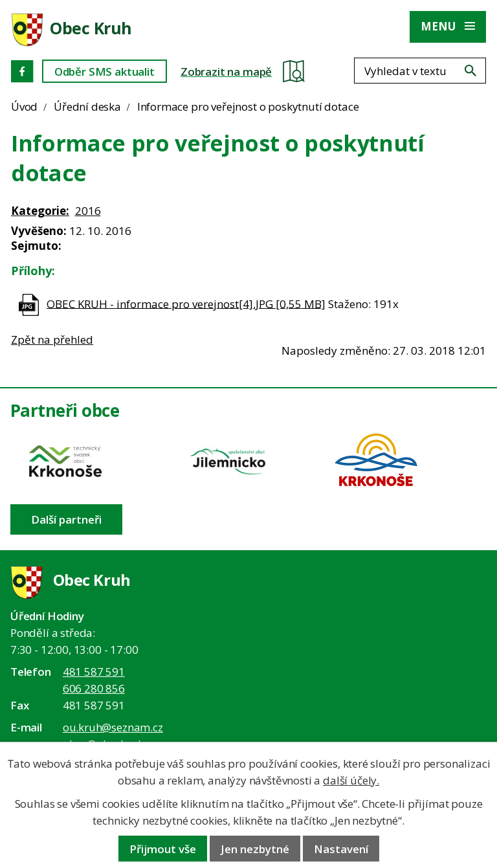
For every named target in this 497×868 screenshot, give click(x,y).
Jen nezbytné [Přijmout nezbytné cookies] (255, 849)
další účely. (351, 780)
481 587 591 (94, 672)
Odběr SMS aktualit (105, 72)
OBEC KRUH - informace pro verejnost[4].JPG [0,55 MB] (186, 303)
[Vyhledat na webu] (470, 71)
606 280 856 (94, 688)
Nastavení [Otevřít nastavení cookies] (341, 849)
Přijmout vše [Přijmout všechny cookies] (163, 849)
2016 (88, 211)
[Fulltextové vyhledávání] (420, 71)
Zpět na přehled (52, 339)
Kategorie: (40, 211)
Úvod (24, 106)
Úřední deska (87, 106)
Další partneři (66, 519)
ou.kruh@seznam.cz (113, 727)
